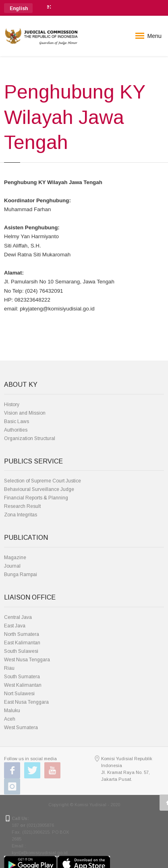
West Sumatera (21, 728)
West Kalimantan (23, 685)
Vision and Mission (25, 413)
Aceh (10, 719)
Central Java (18, 617)
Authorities (16, 430)
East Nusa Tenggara (26, 702)
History (12, 405)
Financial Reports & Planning (36, 498)
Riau (9, 668)
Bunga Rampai (21, 574)
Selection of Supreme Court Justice (43, 481)
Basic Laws (17, 421)
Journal (12, 566)
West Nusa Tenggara (27, 660)
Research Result (22, 506)
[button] (18, 8)
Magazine (15, 558)
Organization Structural (30, 438)
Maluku (12, 711)
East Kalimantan (22, 643)
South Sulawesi (21, 651)
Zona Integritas (21, 515)
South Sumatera (22, 677)
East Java (15, 626)
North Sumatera (22, 634)
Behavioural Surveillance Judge (39, 489)
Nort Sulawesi (19, 694)
